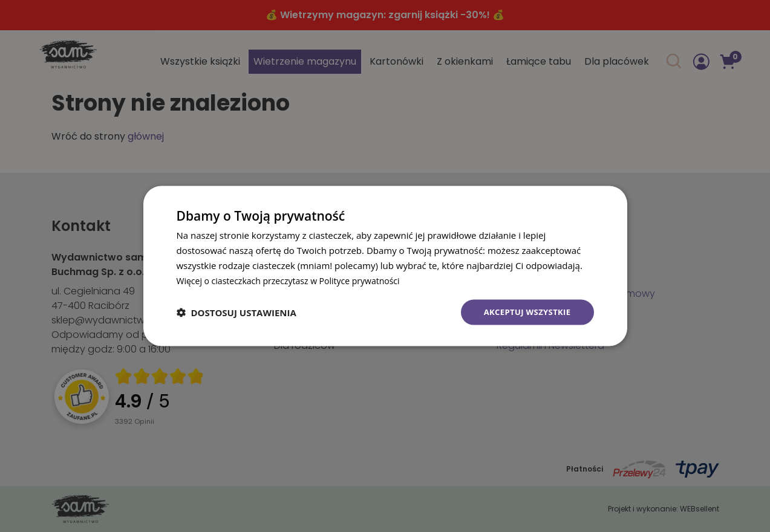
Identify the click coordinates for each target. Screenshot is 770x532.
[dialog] (385, 266)
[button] (237, 313)
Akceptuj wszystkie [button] (524, 312)
